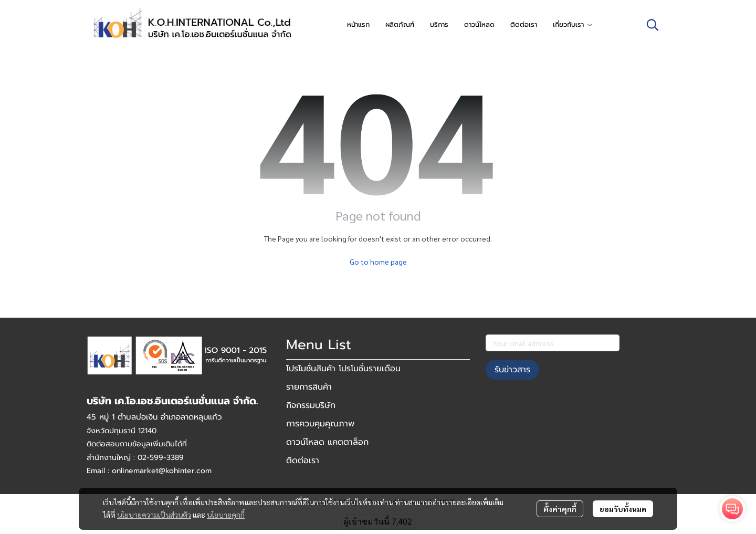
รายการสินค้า (309, 387)
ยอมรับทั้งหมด (623, 509)
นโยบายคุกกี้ (226, 515)
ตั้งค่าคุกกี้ (560, 509)
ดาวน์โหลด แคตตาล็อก (327, 442)
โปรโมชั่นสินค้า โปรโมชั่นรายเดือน (343, 369)
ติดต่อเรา (303, 460)
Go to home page (378, 261)
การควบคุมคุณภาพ (320, 424)
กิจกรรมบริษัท (311, 405)
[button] (653, 25)
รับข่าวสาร (512, 370)
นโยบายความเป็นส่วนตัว (154, 515)
